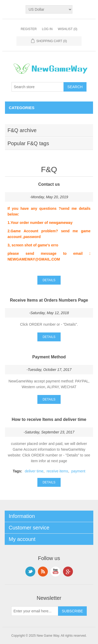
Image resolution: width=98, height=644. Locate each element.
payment (78, 471)
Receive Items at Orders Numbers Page (49, 300)
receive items (57, 471)
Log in (47, 29)
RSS (43, 572)
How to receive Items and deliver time (49, 419)
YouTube (55, 572)
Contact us (49, 184)
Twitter (30, 572)
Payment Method (49, 357)
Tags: (18, 471)
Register (29, 29)
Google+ (68, 572)
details (49, 280)
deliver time (34, 471)
